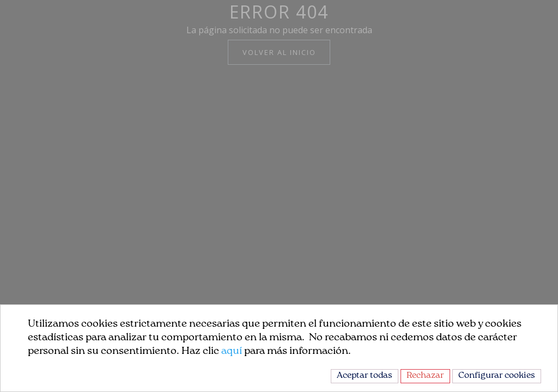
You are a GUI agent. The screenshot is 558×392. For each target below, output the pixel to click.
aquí (232, 351)
